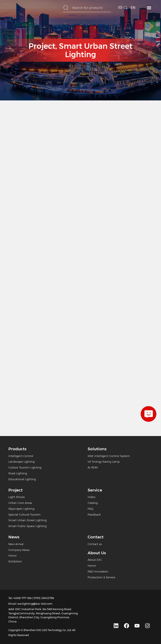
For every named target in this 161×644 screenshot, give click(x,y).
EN (133, 8)
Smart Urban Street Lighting (96, 50)
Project (42, 46)
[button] (149, 8)
